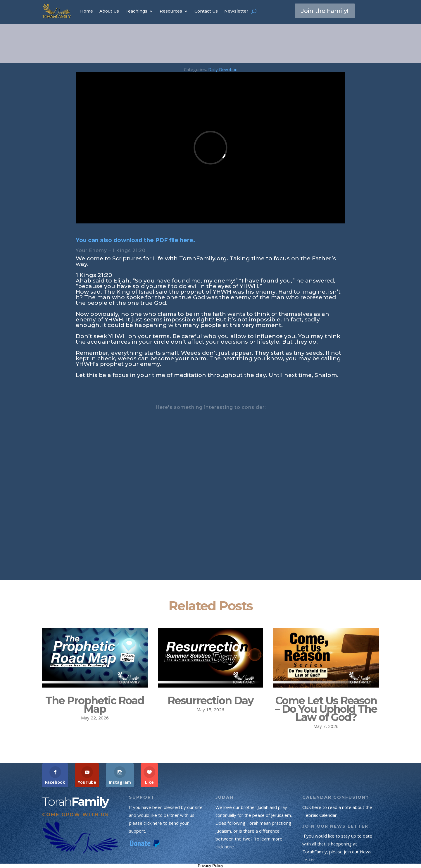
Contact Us (206, 11)
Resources (171, 11)
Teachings (136, 11)
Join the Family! (325, 11)
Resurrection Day (210, 700)
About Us (109, 11)
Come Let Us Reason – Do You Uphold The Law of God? (326, 709)
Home (87, 11)
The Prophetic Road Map (95, 705)
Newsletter (236, 11)
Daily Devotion (223, 69)
